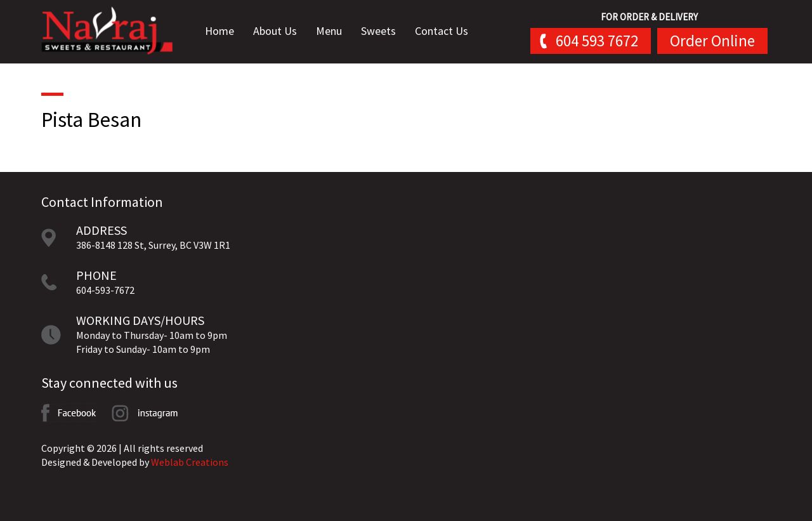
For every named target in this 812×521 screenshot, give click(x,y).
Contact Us (447, 31)
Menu (335, 31)
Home (225, 31)
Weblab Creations (190, 462)
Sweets (384, 31)
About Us (281, 31)
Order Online (712, 41)
